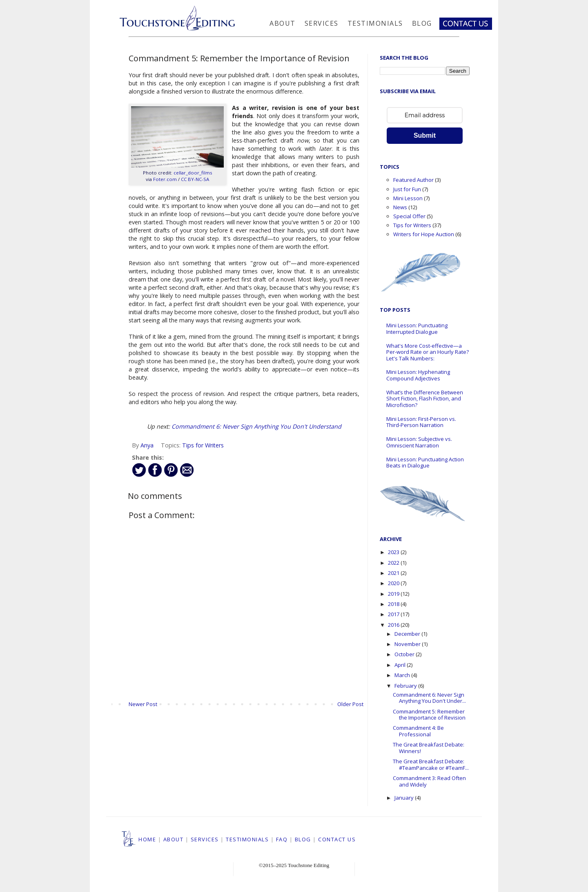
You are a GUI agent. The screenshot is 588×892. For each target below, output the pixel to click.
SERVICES (205, 839)
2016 (394, 625)
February (406, 686)
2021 (394, 573)
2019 (394, 594)
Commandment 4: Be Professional (418, 731)
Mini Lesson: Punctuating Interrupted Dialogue (417, 329)
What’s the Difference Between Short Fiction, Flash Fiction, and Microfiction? (425, 399)
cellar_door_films (193, 173)
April (401, 665)
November (408, 644)
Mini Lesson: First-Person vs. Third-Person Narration (421, 422)
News (400, 207)
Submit (425, 135)
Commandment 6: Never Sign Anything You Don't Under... (429, 698)
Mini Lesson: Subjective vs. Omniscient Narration (419, 442)
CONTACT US (337, 839)
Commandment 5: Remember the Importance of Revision (429, 715)
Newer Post (143, 704)
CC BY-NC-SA (195, 179)
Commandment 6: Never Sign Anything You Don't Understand (256, 426)
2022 (394, 563)
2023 (394, 552)
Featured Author (413, 180)
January (405, 798)
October (405, 654)
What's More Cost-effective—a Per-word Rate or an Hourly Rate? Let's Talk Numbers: (428, 352)
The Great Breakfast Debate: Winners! (429, 748)
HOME (147, 839)
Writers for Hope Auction (424, 234)
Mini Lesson (408, 198)
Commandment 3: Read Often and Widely (429, 781)
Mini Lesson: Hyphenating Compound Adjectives (418, 375)
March (403, 675)
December (408, 634)
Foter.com (165, 179)
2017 (394, 614)
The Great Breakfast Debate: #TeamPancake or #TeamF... (431, 765)
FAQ (282, 839)
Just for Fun (407, 189)
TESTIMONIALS (247, 839)
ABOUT (174, 839)
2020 (394, 583)
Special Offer (409, 216)
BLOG (303, 839)
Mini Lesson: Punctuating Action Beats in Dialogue (425, 463)
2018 (394, 604)
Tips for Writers (203, 445)
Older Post (350, 704)
